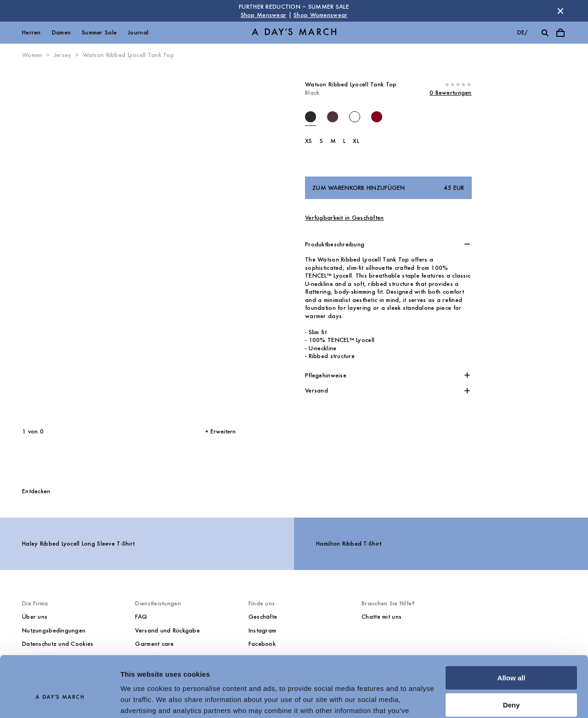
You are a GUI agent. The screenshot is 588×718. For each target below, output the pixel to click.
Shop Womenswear (320, 15)
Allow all (512, 631)
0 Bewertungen (451, 93)
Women (32, 55)
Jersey (63, 55)
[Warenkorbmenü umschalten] (560, 33)
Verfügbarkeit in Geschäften (345, 218)
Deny (512, 658)
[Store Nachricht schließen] (560, 11)
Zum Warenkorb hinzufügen (388, 188)
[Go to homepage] (294, 33)
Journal (138, 32)
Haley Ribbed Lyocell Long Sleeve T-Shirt (78, 544)
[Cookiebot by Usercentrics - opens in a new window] (59, 700)
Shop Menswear (264, 15)
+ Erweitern (220, 431)
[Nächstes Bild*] (177, 244)
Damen (61, 32)
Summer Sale (99, 32)
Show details (142, 700)
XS (309, 141)
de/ (523, 32)
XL (356, 141)
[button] (388, 245)
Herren (31, 32)
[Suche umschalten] (545, 33)
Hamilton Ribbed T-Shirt (349, 544)
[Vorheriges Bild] (59, 244)
